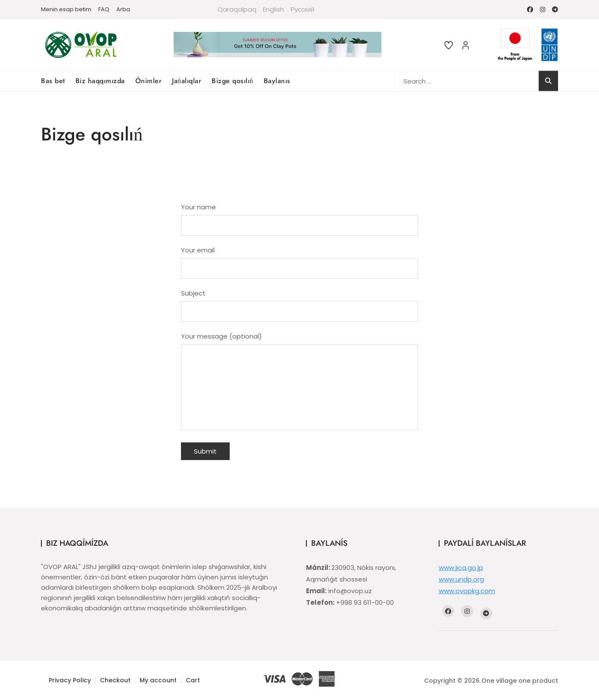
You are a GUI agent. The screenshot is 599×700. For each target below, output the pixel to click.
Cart (193, 680)
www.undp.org (461, 579)
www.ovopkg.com (467, 591)
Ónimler (149, 81)
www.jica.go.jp (461, 568)
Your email (299, 259)
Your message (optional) (299, 382)
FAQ (104, 9)
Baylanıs (277, 81)
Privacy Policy (70, 680)
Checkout (115, 680)
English (273, 9)
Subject (299, 302)
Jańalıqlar (187, 81)
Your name (299, 216)
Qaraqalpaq (237, 9)
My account (158, 680)
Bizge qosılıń (232, 81)
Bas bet (53, 81)
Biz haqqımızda (100, 81)
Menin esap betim (66, 9)
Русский (303, 9)
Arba (123, 9)
